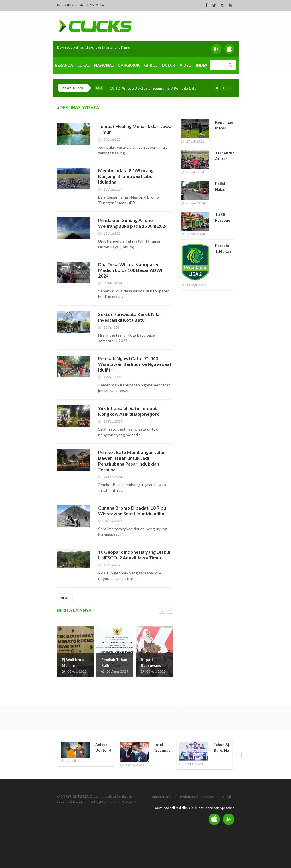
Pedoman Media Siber (197, 797)
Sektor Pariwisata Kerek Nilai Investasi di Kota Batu (129, 317)
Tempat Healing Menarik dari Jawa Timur (135, 129)
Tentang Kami (161, 797)
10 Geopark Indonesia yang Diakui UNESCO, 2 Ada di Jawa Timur (134, 555)
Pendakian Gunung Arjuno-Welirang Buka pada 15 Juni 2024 (133, 223)
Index (202, 65)
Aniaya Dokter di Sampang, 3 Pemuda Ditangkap (165, 88)
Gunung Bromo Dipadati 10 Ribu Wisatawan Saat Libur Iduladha (132, 511)
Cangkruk (129, 65)
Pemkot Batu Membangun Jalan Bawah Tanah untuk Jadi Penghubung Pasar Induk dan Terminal (132, 461)
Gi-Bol (151, 65)
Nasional (104, 65)
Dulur (169, 65)
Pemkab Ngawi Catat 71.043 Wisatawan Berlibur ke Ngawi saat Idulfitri (135, 364)
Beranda (64, 65)
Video (186, 65)
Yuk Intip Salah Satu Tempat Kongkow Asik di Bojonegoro (129, 411)
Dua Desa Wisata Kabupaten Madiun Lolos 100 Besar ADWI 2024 (130, 270)
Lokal (84, 65)
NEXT (65, 598)
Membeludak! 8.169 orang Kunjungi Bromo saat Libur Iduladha (126, 176)
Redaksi (228, 797)
